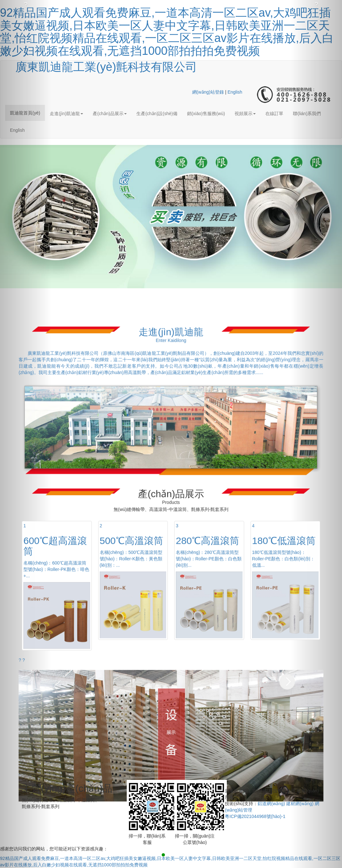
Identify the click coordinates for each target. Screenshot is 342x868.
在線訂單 (274, 114)
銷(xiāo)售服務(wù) (206, 114)
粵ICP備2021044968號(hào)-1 (255, 816)
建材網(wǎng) (300, 804)
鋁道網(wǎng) (271, 804)
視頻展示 (245, 114)
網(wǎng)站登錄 (208, 92)
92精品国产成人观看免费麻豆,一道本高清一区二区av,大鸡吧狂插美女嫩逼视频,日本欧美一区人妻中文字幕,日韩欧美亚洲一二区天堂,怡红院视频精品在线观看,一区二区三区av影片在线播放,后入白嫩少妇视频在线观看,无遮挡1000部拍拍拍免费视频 (167, 32)
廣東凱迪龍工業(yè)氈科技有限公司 (106, 67)
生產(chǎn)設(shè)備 (157, 114)
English (235, 92)
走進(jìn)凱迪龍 (66, 114)
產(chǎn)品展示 (110, 114)
